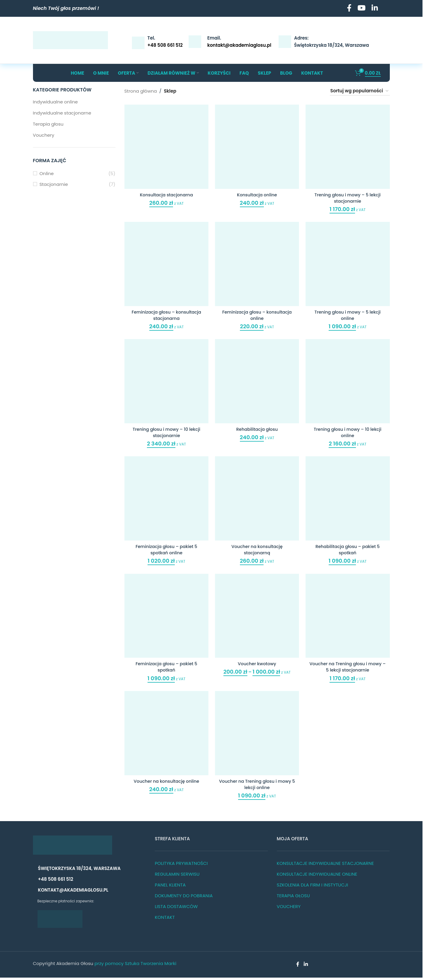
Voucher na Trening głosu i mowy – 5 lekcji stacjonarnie (348, 669)
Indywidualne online (55, 102)
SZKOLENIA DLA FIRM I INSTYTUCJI (312, 887)
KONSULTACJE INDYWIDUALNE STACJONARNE (325, 866)
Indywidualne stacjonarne (62, 113)
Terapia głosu (48, 124)
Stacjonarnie (54, 184)
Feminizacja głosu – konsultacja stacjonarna (166, 314)
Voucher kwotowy (257, 665)
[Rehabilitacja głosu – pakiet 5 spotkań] (349, 500)
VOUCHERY (289, 909)
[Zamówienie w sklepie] (360, 91)
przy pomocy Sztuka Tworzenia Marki (135, 966)
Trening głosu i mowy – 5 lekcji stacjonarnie (349, 196)
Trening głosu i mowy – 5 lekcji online (349, 314)
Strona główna (141, 91)
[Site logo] (70, 40)
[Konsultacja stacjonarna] (166, 146)
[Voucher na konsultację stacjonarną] (257, 500)
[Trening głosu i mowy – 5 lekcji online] (349, 264)
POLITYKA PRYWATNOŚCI (181, 866)
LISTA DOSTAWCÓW (176, 909)
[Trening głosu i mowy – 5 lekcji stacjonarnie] (349, 146)
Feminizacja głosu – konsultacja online (257, 314)
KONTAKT (165, 920)
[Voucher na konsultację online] (166, 736)
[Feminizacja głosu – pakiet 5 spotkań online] (166, 500)
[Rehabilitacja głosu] (257, 382)
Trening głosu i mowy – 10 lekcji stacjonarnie (166, 432)
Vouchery (44, 135)
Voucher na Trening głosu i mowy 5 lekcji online (257, 787)
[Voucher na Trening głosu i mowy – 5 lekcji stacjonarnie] (349, 618)
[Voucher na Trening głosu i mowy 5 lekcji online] (257, 736)
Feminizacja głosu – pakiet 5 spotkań (165, 669)
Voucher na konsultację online (166, 783)
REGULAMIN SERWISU (177, 876)
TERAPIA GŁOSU (293, 898)
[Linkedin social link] (375, 8)
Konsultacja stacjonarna (165, 193)
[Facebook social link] (349, 8)
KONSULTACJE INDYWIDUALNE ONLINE (317, 876)
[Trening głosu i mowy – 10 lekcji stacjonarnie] (166, 382)
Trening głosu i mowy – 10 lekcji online (348, 432)
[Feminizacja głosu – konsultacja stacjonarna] (166, 264)
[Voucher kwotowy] (257, 618)
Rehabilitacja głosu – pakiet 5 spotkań (348, 550)
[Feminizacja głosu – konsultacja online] (257, 264)
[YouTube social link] (361, 8)
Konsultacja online (257, 193)
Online (47, 173)
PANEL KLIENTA (170, 887)
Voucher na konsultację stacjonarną (257, 550)
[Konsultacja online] (257, 146)
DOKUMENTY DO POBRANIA (184, 898)
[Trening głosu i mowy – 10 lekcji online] (349, 382)
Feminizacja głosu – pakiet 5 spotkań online (165, 550)
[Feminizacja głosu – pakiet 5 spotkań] (166, 618)
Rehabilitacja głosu (257, 429)
